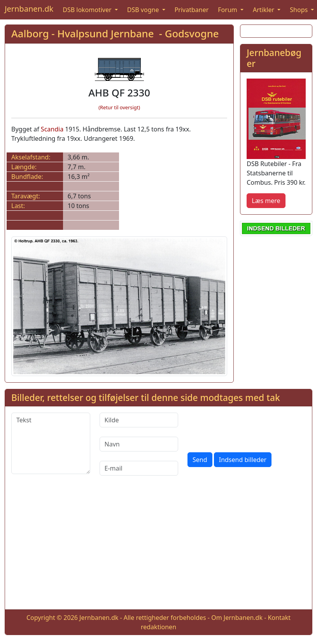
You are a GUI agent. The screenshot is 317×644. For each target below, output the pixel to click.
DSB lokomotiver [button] (88, 10)
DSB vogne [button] (144, 10)
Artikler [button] (264, 10)
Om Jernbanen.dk (237, 618)
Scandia (52, 129)
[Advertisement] (159, 549)
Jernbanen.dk (29, 9)
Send (200, 460)
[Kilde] (139, 420)
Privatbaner (192, 10)
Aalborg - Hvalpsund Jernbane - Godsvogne (115, 34)
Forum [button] (228, 10)
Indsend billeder (243, 460)
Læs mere (266, 201)
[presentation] (247, 428)
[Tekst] (51, 443)
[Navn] (139, 444)
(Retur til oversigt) (119, 107)
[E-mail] (139, 468)
